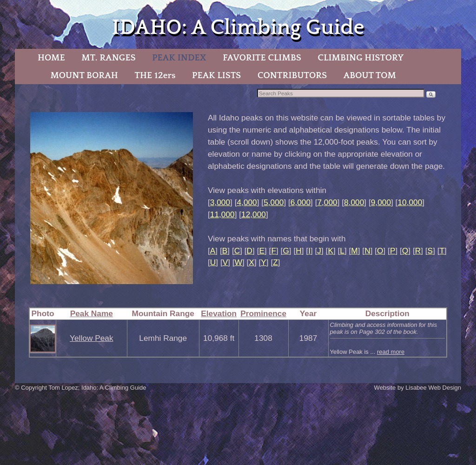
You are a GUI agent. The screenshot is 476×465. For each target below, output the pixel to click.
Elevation (219, 313)
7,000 (327, 202)
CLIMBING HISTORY (360, 58)
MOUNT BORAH (84, 75)
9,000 (381, 202)
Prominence (263, 313)
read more (391, 352)
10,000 (410, 202)
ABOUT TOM (370, 75)
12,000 (254, 214)
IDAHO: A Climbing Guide (238, 28)
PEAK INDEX (179, 58)
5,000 (274, 202)
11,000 (222, 214)
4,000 (247, 202)
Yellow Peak (92, 338)
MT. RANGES (108, 58)
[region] (112, 198)
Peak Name (92, 313)
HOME (51, 58)
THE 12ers (155, 75)
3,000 (220, 202)
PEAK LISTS (216, 75)
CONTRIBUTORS (292, 75)
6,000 (301, 202)
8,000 (354, 202)
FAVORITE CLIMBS (262, 58)
